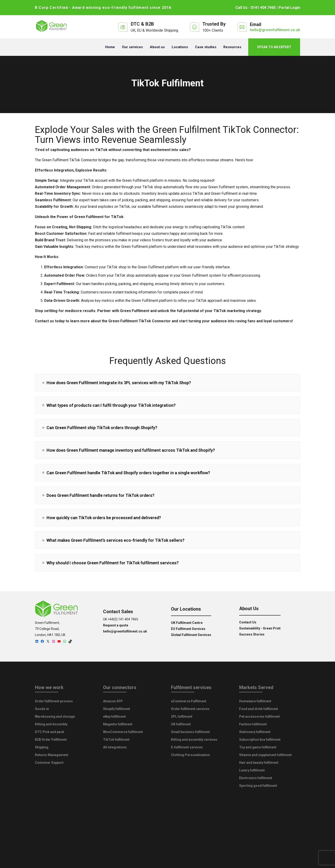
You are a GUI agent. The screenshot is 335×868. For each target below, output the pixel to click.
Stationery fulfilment (255, 732)
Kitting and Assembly (51, 724)
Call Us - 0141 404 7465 (252, 8)
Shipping (42, 747)
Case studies (206, 47)
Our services (132, 47)
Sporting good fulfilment (258, 786)
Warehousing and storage (55, 717)
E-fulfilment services (187, 747)
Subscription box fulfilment (260, 740)
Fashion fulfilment (253, 724)
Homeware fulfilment (255, 701)
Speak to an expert (274, 47)
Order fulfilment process (54, 701)
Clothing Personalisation (190, 755)
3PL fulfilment (182, 717)
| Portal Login (288, 8)
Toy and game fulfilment (258, 747)
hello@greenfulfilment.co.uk (275, 30)
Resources (232, 47)
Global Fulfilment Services (191, 635)
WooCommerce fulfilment (123, 732)
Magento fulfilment (118, 724)
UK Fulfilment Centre (187, 623)
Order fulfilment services (190, 709)
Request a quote (116, 625)
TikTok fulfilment (116, 740)
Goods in (42, 709)
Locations (180, 47)
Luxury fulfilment (252, 770)
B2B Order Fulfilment (51, 740)
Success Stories (252, 634)
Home (110, 47)
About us (157, 47)
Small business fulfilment (190, 732)
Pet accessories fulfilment (260, 717)
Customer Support (49, 763)
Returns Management (52, 755)
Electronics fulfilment (256, 778)
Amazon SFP (113, 701)
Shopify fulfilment (117, 709)
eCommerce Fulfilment (189, 701)
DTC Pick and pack (50, 732)
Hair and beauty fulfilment (259, 763)
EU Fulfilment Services (188, 629)
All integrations (115, 747)
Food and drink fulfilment (259, 709)
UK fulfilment (181, 724)
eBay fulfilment (114, 717)
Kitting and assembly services (194, 740)
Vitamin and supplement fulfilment (265, 755)
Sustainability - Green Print (260, 628)
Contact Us (248, 622)
